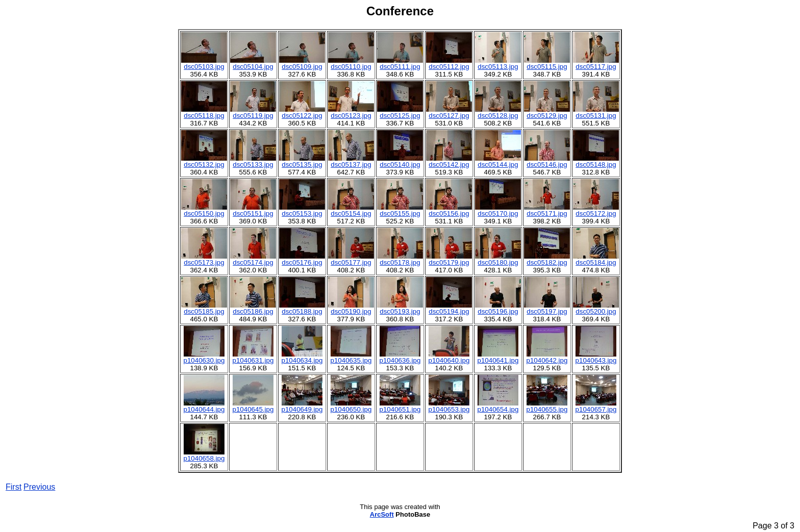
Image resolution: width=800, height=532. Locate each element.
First (14, 487)
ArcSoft (382, 514)
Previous (39, 487)
